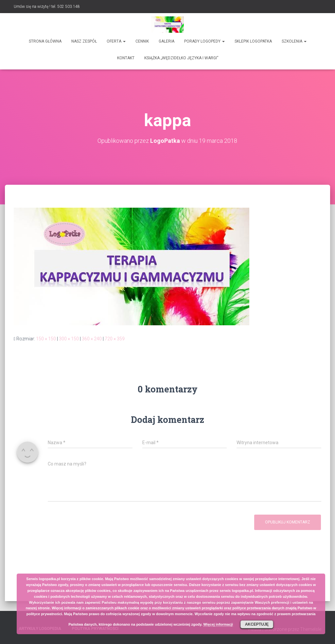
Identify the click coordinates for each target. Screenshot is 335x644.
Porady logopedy (204, 41)
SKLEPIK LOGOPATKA (253, 41)
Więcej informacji (218, 624)
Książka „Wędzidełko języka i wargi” (181, 58)
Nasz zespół (84, 41)
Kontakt (126, 58)
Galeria (167, 41)
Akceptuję (257, 624)
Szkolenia (294, 41)
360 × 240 (92, 339)
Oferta (116, 41)
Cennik (142, 41)
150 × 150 (46, 339)
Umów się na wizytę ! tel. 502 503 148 (47, 7)
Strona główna (45, 41)
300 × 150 (69, 339)
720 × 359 (115, 339)
